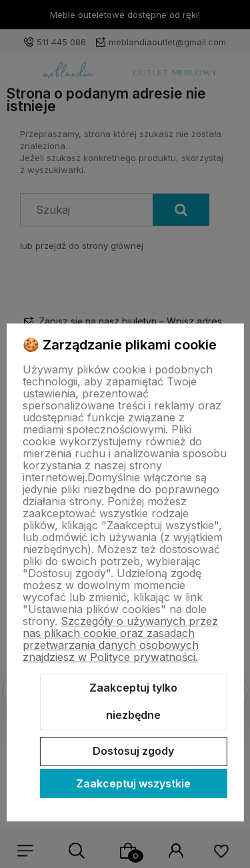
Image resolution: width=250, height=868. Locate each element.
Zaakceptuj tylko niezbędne (133, 702)
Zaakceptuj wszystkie (133, 783)
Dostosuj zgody (133, 751)
